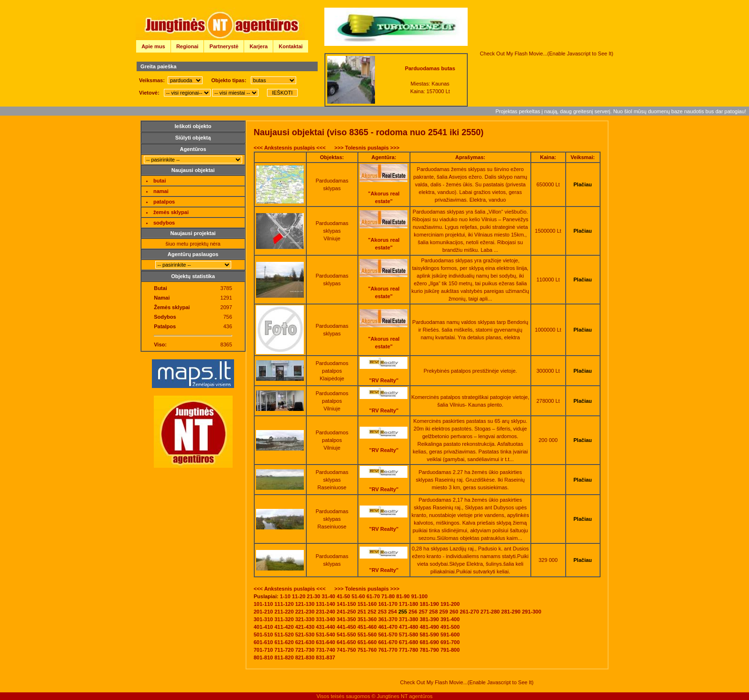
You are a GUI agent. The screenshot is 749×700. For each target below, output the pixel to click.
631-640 (325, 642)
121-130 (305, 604)
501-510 (263, 635)
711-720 (284, 650)
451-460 (367, 627)
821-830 (305, 657)
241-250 (346, 612)
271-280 (490, 612)
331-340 (325, 619)
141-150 (346, 604)
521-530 (305, 635)
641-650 (346, 642)
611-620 (284, 642)
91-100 (419, 596)
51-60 (358, 596)
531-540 (325, 635)
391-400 (450, 619)
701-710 (263, 650)
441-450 (346, 627)
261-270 (469, 612)
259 (444, 612)
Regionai (187, 46)
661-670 (388, 642)
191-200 (450, 604)
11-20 (299, 596)
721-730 (305, 650)
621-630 (305, 642)
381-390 (429, 619)
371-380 (408, 619)
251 (362, 612)
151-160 (367, 604)
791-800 (450, 650)
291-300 (532, 612)
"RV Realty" (384, 380)
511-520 (284, 635)
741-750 (346, 650)
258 (433, 612)
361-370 (388, 619)
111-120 (284, 604)
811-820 (284, 657)
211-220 (284, 612)
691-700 (450, 642)
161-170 (388, 604)
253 (382, 612)
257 (423, 612)
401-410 (263, 627)
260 (454, 612)
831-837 (325, 657)
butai (160, 181)
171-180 (408, 604)
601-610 (263, 642)
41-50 (343, 596)
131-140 (325, 604)
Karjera (258, 46)
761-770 (388, 650)
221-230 (305, 612)
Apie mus (153, 46)
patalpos (164, 202)
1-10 (285, 596)
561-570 (388, 635)
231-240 (325, 612)
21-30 (313, 596)
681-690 (429, 642)
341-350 (346, 619)
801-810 (263, 657)
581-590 (429, 635)
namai (161, 191)
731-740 (325, 650)
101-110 (263, 604)
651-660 (367, 642)
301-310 (263, 619)
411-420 (284, 627)
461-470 (388, 627)
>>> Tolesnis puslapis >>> (367, 148)
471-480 (408, 627)
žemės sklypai (171, 212)
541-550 (346, 635)
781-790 (429, 650)
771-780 (408, 650)
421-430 (305, 627)
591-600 (450, 635)
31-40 (329, 596)
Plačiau (583, 184)
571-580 (408, 635)
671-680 (408, 642)
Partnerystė (224, 46)
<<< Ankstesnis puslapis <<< (290, 148)
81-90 (403, 596)
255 (403, 612)
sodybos (164, 223)
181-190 (429, 604)
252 (372, 612)
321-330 (305, 619)
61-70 (373, 596)
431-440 (325, 627)
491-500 (450, 627)
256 (413, 612)
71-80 (388, 596)
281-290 (511, 612)
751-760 (367, 650)
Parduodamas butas (430, 68)
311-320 (284, 619)
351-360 (367, 619)
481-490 (429, 627)
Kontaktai (291, 46)
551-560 (367, 635)
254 (392, 612)
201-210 (263, 612)
